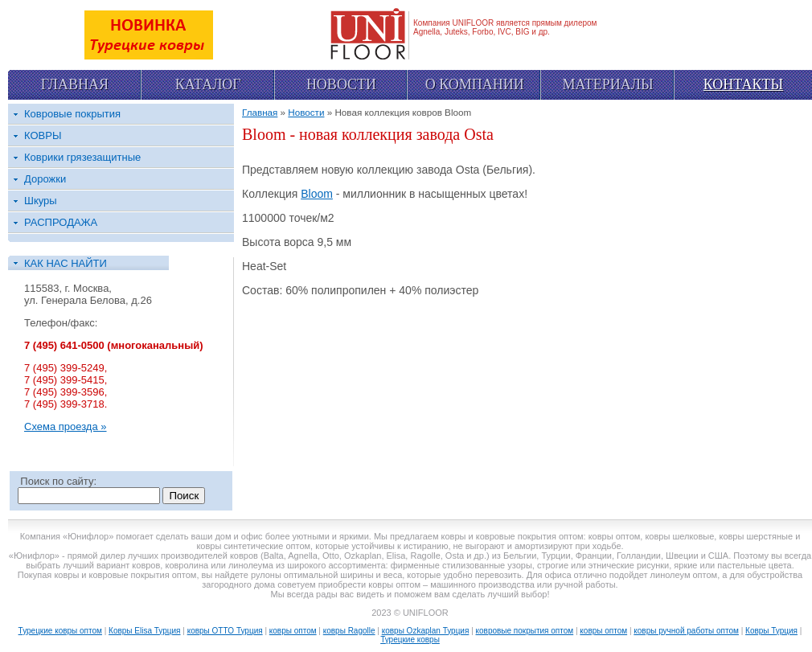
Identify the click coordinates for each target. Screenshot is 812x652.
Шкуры (41, 201)
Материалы (607, 84)
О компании (475, 84)
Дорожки (45, 179)
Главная (75, 84)
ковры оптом (293, 631)
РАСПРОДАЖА (61, 222)
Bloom (317, 194)
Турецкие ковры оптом (60, 631)
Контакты (743, 84)
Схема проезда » (66, 426)
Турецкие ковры (410, 640)
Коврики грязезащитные (82, 157)
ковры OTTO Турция (225, 631)
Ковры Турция (771, 631)
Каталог (208, 84)
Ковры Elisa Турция (144, 631)
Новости (341, 84)
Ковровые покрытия (72, 114)
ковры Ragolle (349, 631)
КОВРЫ (43, 135)
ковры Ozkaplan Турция (426, 631)
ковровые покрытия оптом (525, 631)
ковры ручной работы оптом (686, 631)
